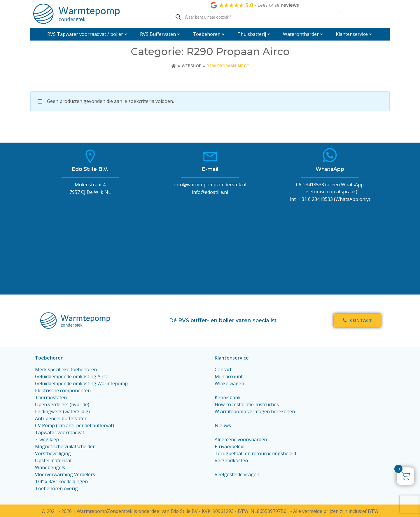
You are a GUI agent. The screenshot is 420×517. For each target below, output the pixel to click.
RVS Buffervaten (161, 34)
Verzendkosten (231, 460)
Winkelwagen (229, 383)
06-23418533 (310, 185)
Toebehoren (209, 34)
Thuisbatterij (254, 34)
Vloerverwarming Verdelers (65, 474)
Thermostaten (51, 397)
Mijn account (229, 376)
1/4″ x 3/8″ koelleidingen (61, 481)
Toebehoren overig (56, 488)
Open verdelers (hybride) (62, 404)
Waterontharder (303, 34)
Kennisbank (228, 397)
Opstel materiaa (52, 460)
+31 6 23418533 (316, 199)
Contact (223, 369)
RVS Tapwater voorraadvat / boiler (88, 34)
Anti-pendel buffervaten (61, 418)
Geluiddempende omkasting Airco (72, 376)
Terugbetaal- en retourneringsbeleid (255, 453)
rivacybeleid (232, 446)
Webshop (191, 66)
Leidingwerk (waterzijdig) (62, 411)
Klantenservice (354, 34)
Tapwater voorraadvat (60, 432)
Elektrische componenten (63, 390)
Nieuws (223, 425)
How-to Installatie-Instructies (247, 404)
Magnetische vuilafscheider (65, 446)
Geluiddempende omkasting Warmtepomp (81, 383)
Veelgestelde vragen (237, 474)
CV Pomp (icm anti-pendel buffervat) (75, 425)
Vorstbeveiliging (53, 453)
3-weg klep (47, 439)
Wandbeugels (50, 467)
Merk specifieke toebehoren (66, 369)
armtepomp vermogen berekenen (258, 411)
